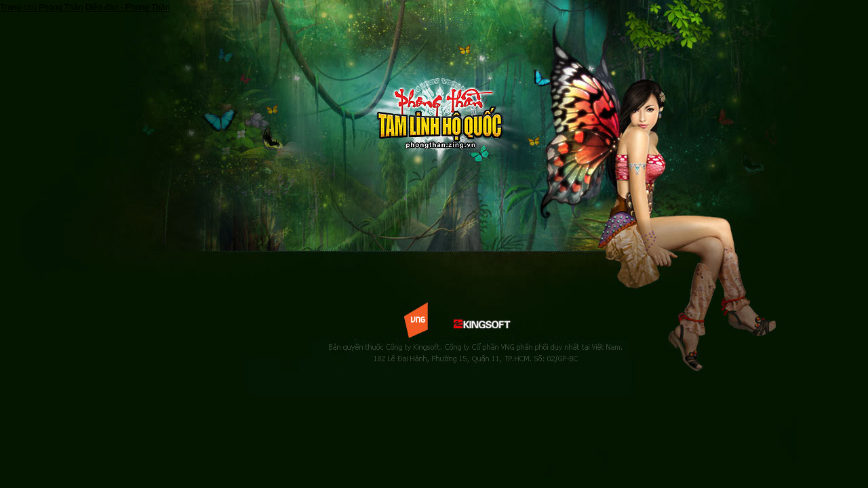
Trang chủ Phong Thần (42, 7)
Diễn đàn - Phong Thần (128, 7)
